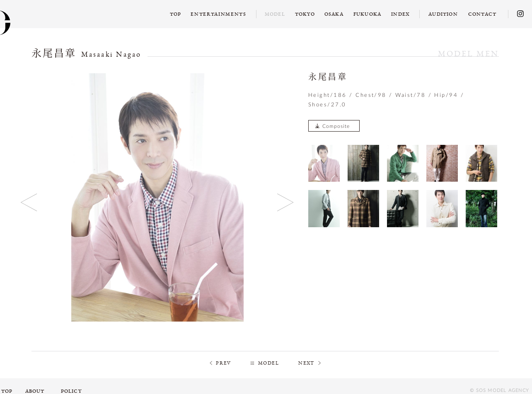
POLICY (71, 391)
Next (286, 202)
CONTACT (482, 14)
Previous (29, 202)
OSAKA (334, 14)
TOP (176, 14)
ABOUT (35, 391)
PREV (224, 363)
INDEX (400, 14)
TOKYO (305, 14)
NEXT (306, 363)
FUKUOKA (367, 14)
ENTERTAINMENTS (219, 14)
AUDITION (443, 14)
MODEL (268, 363)
